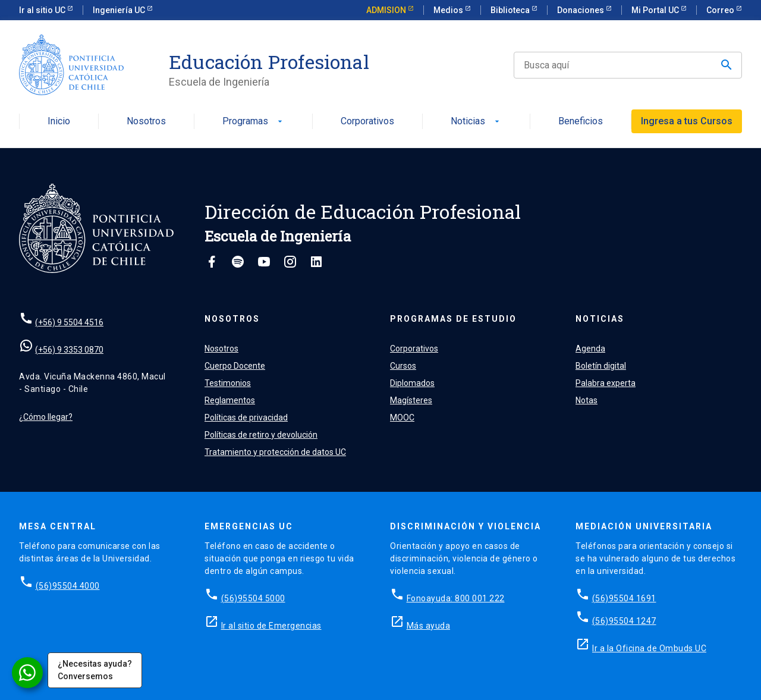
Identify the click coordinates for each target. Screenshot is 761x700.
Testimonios (228, 383)
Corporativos (367, 122)
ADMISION (387, 10)
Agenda (590, 349)
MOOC (402, 418)
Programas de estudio (453, 319)
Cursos (403, 366)
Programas (254, 122)
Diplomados (412, 383)
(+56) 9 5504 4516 (69, 322)
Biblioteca (511, 10)
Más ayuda (429, 626)
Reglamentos (230, 400)
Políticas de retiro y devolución (261, 435)
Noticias (476, 122)
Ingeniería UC (120, 10)
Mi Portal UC (656, 10)
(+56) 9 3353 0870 (69, 350)
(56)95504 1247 (624, 621)
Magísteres (411, 400)
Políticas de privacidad (246, 418)
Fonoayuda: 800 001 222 (456, 598)
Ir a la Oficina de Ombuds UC (649, 648)
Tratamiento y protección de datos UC (275, 452)
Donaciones (581, 10)
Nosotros (146, 122)
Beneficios (581, 122)
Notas (587, 400)
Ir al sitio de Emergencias (271, 626)
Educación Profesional (269, 62)
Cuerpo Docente (235, 366)
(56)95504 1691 (624, 598)
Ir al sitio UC (43, 10)
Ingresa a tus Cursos (687, 121)
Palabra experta (606, 383)
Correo (721, 10)
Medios (449, 10)
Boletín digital (601, 366)
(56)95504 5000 (253, 598)
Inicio (59, 122)
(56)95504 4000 (68, 586)
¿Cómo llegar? (46, 417)
